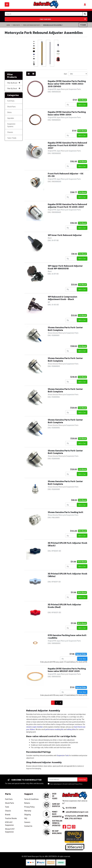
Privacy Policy (78, 784)
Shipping (28, 814)
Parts (8, 794)
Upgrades (11, 118)
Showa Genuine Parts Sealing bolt (65, 512)
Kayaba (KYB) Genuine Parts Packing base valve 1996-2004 (67, 113)
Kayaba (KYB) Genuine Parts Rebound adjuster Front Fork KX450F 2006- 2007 (67, 145)
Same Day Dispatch (56, 805)
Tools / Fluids (12, 138)
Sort (65, 74)
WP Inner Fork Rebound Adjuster (65, 235)
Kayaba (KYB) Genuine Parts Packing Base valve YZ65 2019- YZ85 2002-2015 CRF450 (67, 84)
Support (29, 794)
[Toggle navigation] (7, 4)
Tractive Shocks (11, 818)
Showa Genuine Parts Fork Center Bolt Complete (65, 329)
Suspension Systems (11, 125)
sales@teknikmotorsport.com (77, 812)
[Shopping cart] (85, 4)
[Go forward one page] (60, 703)
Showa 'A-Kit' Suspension (10, 830)
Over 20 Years (55, 796)
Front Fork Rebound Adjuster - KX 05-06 (66, 175)
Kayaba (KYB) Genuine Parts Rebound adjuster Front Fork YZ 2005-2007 (67, 206)
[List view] (33, 74)
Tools (7, 807)
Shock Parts (11, 107)
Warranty (28, 811)
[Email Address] (63, 779)
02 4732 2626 (71, 808)
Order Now (82, 659)
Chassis (10, 132)
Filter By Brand (14, 83)
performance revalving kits (54, 729)
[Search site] (85, 14)
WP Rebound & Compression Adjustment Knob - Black (62, 298)
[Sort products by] (78, 74)
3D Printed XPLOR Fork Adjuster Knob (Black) (68, 544)
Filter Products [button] (12, 76)
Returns (27, 803)
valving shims (71, 729)
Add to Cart (82, 105)
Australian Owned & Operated (57, 823)
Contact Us (28, 826)
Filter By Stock (14, 88)
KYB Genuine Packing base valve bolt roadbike (67, 637)
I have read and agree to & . (65, 784)
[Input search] (44, 14)
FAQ (26, 818)
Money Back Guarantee (57, 814)
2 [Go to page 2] (56, 703)
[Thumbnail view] (29, 74)
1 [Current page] (53, 703)
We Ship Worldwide (57, 832)
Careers (27, 822)
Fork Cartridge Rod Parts (32, 25)
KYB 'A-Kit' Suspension (9, 824)
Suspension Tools (63, 755)
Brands (8, 814)
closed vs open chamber (35, 727)
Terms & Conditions (68, 784)
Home (8, 25)
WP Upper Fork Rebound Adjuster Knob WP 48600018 (65, 267)
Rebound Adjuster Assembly (53, 25)
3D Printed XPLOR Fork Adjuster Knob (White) (68, 575)
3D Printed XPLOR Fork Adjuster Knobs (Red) (65, 606)
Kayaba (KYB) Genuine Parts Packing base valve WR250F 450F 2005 (67, 670)
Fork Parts (16, 25)
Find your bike (63, 19)
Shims (9, 112)
